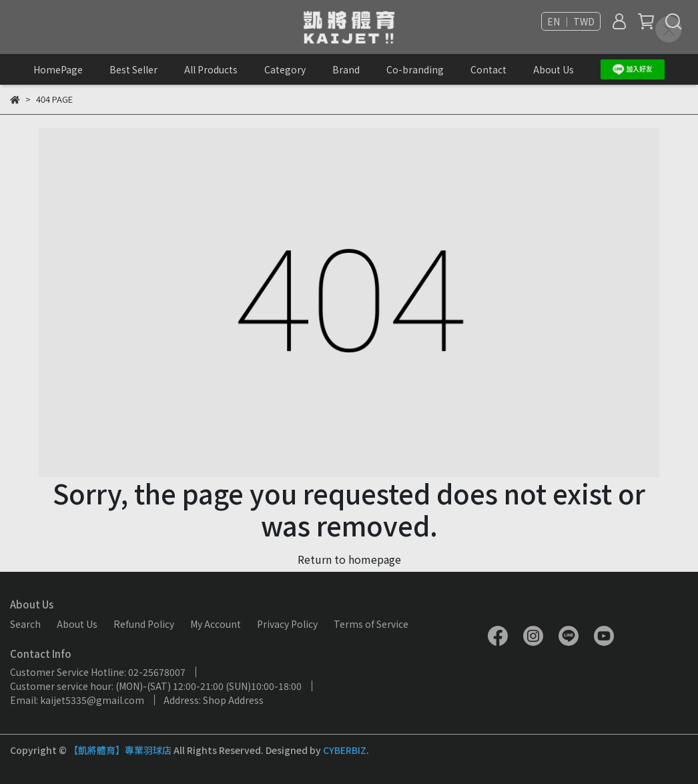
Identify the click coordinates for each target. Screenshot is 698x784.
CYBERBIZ (345, 750)
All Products (211, 69)
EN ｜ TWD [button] (571, 21)
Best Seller (133, 69)
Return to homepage (349, 559)
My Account (216, 624)
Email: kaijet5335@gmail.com (77, 700)
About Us (554, 69)
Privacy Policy (287, 624)
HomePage (58, 69)
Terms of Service (371, 624)
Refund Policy (144, 624)
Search (25, 624)
